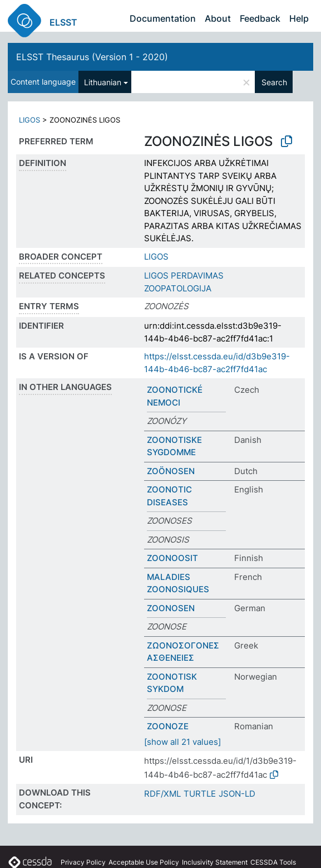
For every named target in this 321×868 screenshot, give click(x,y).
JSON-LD (237, 794)
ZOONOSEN (171, 608)
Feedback (260, 18)
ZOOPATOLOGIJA (178, 288)
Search (274, 82)
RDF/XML (162, 794)
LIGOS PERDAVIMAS (184, 275)
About (218, 18)
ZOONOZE (168, 726)
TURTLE (200, 794)
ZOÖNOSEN (171, 471)
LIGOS (29, 120)
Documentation (163, 18)
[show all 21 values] (182, 742)
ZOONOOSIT (172, 558)
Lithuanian (103, 82)
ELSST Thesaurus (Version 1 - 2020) (92, 57)
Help (299, 18)
